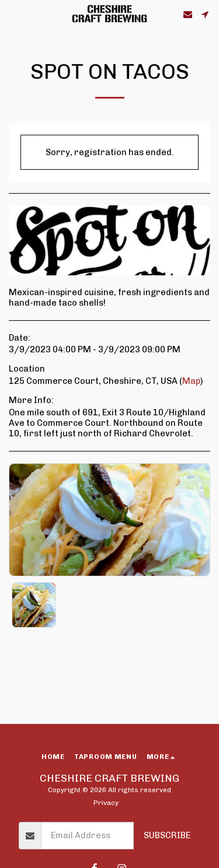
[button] (13, 14)
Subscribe (167, 835)
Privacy (106, 803)
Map (191, 381)
